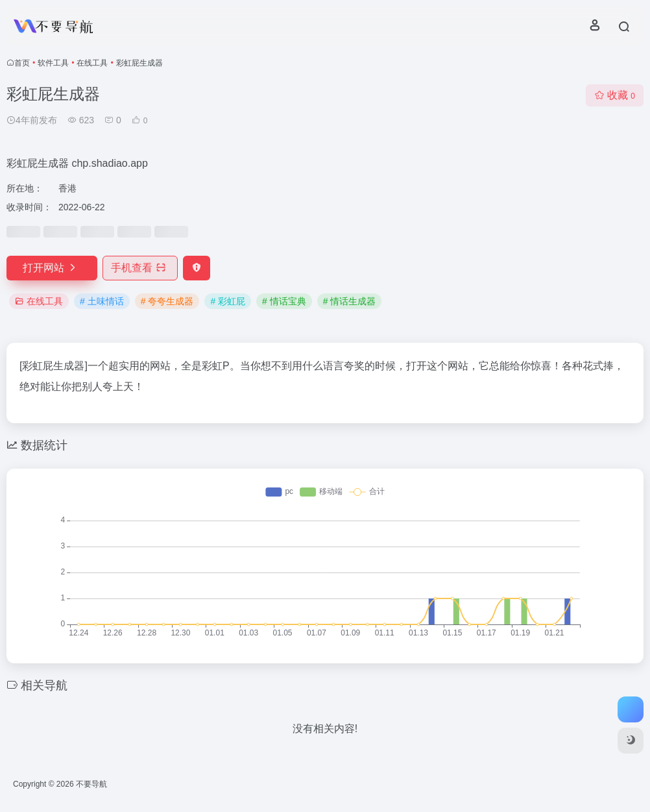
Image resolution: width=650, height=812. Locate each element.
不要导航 (91, 784)
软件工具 (53, 63)
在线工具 (92, 63)
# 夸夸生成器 (167, 301)
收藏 (615, 95)
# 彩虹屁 (228, 301)
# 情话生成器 (350, 301)
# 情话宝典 (284, 301)
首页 (22, 63)
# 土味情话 (102, 301)
